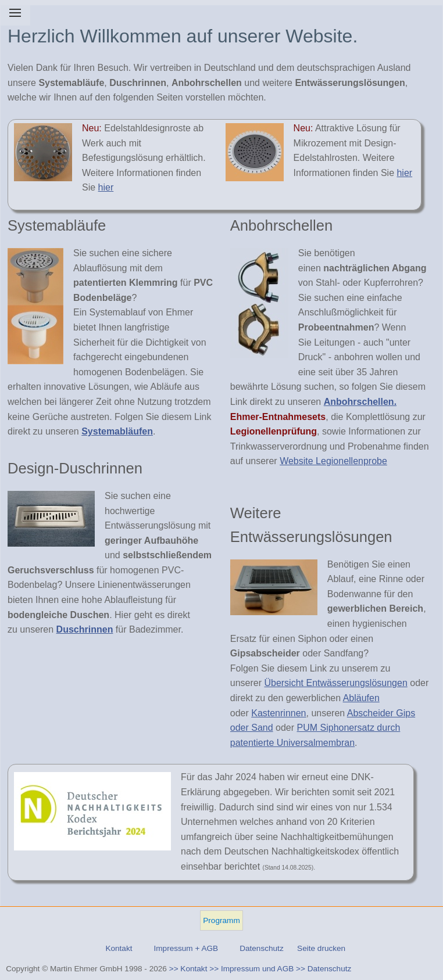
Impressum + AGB (186, 948)
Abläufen (361, 698)
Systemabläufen (117, 431)
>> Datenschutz (324, 969)
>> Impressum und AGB (251, 969)
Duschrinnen (85, 629)
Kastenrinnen (278, 713)
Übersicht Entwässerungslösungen (335, 683)
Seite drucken (321, 948)
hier (106, 187)
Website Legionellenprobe (333, 461)
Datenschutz (262, 948)
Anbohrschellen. (360, 402)
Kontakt (119, 948)
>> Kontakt (188, 969)
